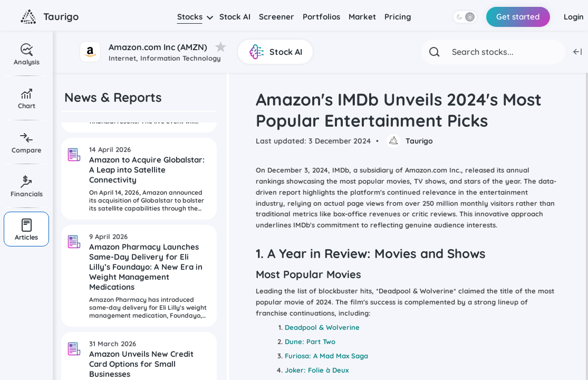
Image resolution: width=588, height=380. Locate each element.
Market (362, 17)
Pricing (398, 17)
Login (573, 17)
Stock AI (235, 17)
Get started (516, 17)
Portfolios (321, 17)
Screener (277, 17)
